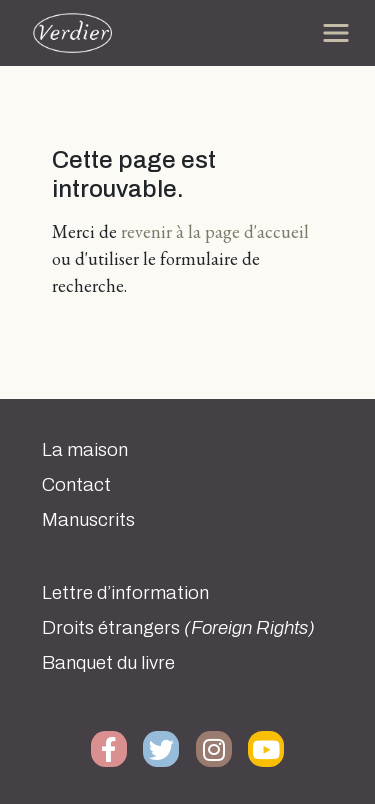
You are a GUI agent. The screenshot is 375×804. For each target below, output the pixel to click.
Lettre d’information (125, 593)
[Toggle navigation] (336, 33)
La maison (85, 450)
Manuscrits (88, 520)
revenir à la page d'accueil (215, 231)
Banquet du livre (108, 663)
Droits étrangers (178, 628)
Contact (76, 485)
